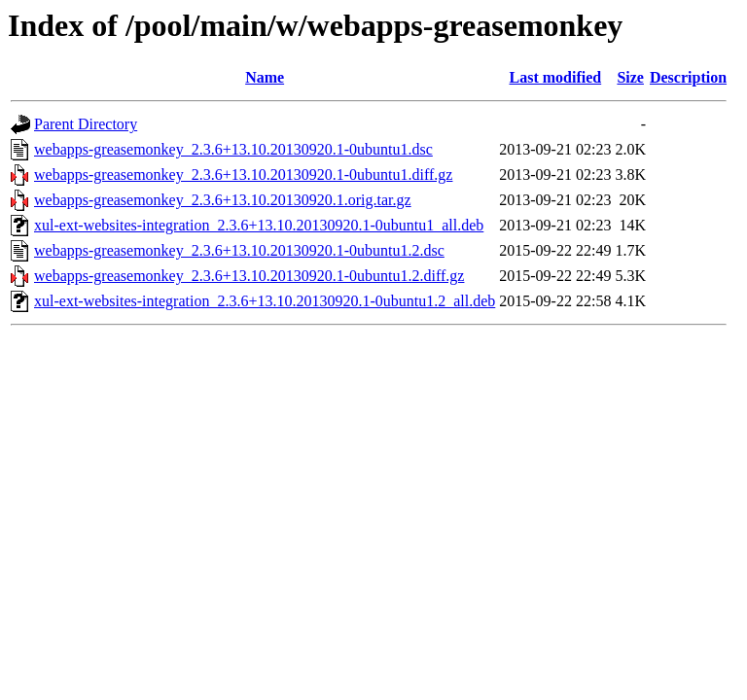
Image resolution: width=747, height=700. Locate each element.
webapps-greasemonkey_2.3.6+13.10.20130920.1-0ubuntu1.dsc (233, 149)
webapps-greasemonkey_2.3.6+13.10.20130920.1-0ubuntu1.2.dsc (239, 250)
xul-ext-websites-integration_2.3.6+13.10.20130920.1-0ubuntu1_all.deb (259, 225)
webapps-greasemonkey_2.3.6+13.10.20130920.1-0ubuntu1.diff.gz (243, 175)
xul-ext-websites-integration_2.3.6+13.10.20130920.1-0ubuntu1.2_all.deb (265, 301)
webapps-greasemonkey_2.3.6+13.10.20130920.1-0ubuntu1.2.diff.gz (249, 276)
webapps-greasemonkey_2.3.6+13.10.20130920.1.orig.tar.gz (223, 200)
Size (630, 77)
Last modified (556, 77)
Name (265, 77)
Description (688, 77)
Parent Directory (86, 124)
